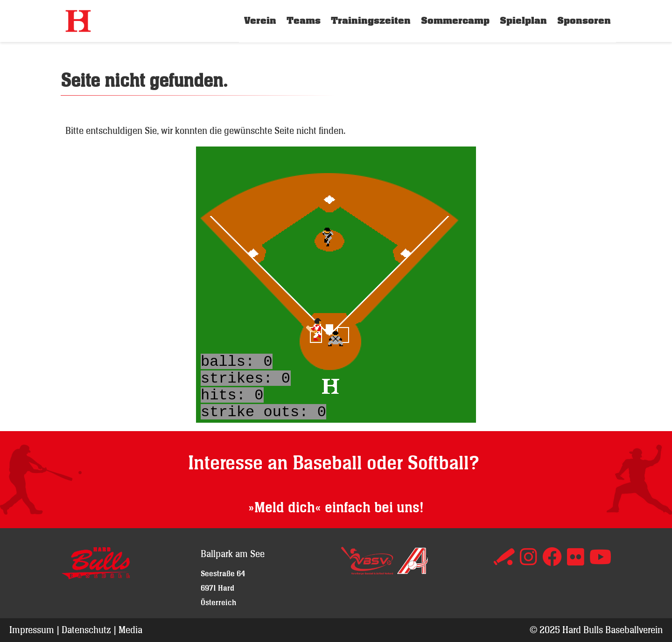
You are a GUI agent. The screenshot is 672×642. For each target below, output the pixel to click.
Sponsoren (584, 21)
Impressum (32, 630)
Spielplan (523, 21)
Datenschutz (86, 630)
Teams (304, 21)
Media (130, 630)
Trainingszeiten (371, 21)
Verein (260, 21)
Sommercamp (455, 21)
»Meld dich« (285, 508)
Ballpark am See (233, 554)
